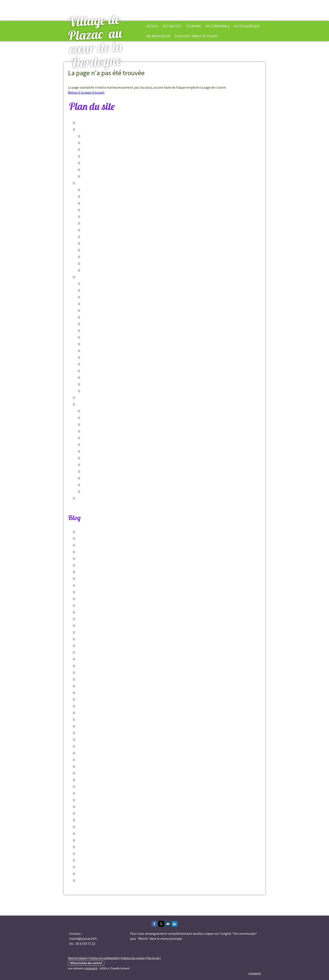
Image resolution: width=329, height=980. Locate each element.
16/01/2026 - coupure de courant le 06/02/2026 (111, 793)
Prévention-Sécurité (97, 163)
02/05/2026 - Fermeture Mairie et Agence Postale (113, 666)
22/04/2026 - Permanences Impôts (102, 706)
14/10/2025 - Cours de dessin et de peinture (109, 847)
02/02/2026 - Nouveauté (95, 773)
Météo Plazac (92, 384)
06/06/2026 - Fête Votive (95, 552)
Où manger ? (91, 203)
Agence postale (93, 324)
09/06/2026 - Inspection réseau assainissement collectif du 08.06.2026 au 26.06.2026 (139, 532)
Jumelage (89, 411)
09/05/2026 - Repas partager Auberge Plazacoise (113, 639)
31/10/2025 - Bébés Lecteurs (98, 840)
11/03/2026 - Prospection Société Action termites (114, 746)
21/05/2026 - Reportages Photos (101, 579)
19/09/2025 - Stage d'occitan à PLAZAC (106, 867)
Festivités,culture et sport (101, 156)
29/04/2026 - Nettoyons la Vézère (102, 679)
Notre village (91, 190)
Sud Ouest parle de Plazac (196, 36)
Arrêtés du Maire (94, 150)
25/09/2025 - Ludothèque (95, 860)
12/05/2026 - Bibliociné (94, 626)
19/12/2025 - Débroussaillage (99, 820)
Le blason (89, 223)
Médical (87, 351)
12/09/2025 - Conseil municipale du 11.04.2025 (111, 874)
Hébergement (92, 197)
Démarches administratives (102, 297)
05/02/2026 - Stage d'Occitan (98, 760)
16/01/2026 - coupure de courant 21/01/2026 (109, 800)
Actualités (172, 26)
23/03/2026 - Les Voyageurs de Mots (104, 733)
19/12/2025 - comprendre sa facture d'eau (108, 827)
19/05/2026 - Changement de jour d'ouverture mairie (116, 606)
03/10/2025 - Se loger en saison (100, 854)
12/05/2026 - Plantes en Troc (98, 619)
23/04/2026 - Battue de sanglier (100, 693)
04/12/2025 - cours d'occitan (98, 834)
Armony (88, 492)
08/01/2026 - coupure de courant (101, 813)
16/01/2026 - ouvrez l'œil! (96, 787)
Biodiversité (91, 264)
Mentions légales (77, 958)
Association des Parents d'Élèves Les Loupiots (115, 445)
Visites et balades (95, 250)
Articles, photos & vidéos (100, 391)
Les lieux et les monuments (102, 210)
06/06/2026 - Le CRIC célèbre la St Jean (106, 545)
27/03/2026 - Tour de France (97, 726)
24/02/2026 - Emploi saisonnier (100, 753)
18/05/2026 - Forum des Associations (104, 612)
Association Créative (97, 471)
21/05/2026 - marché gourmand (100, 599)
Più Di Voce (90, 431)
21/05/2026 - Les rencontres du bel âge (106, 572)
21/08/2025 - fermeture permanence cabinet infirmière (118, 880)
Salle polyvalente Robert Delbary (106, 364)
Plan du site (153, 958)
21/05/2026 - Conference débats (101, 585)
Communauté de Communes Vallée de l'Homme (116, 344)
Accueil (153, 26)
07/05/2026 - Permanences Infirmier (104, 646)
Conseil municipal (95, 290)
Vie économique (247, 26)
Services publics (93, 371)
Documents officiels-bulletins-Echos (108, 304)
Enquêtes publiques (96, 317)
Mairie (86, 284)
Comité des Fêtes (94, 465)
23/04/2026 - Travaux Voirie (97, 699)
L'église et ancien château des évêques (109, 217)
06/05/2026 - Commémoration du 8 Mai (106, 652)
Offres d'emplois (94, 176)
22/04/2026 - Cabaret (92, 720)
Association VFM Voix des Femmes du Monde (113, 485)
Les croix (88, 230)
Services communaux (97, 143)
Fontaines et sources (97, 243)
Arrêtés (87, 311)
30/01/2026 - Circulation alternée (101, 780)
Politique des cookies (133, 958)
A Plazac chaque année (98, 257)
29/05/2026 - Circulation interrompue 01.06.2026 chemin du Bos (124, 559)
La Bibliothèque (93, 337)
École (86, 331)
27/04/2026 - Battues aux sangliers (103, 686)
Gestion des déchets (96, 378)
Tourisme (193, 26)
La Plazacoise (92, 418)
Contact (88, 270)
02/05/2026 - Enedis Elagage (98, 673)
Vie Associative (159, 36)
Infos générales (93, 170)
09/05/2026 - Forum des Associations (104, 632)
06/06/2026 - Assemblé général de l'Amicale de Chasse (117, 539)
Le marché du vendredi (98, 357)
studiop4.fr (91, 968)
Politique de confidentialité (104, 958)
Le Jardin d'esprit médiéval (101, 237)
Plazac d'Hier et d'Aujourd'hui (103, 451)
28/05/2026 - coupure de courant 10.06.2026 (109, 565)
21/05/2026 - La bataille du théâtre (102, 592)
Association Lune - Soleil (100, 478)
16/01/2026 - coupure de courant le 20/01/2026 (111, 807)
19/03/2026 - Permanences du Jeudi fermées (110, 740)
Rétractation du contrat (86, 963)
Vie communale (93, 136)
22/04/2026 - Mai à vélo (94, 713)
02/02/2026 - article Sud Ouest (99, 766)
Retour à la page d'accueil (86, 92)
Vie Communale (218, 26)
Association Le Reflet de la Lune (105, 458)
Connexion (255, 973)
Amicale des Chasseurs (98, 438)
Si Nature (89, 425)
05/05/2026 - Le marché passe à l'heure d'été (110, 659)
